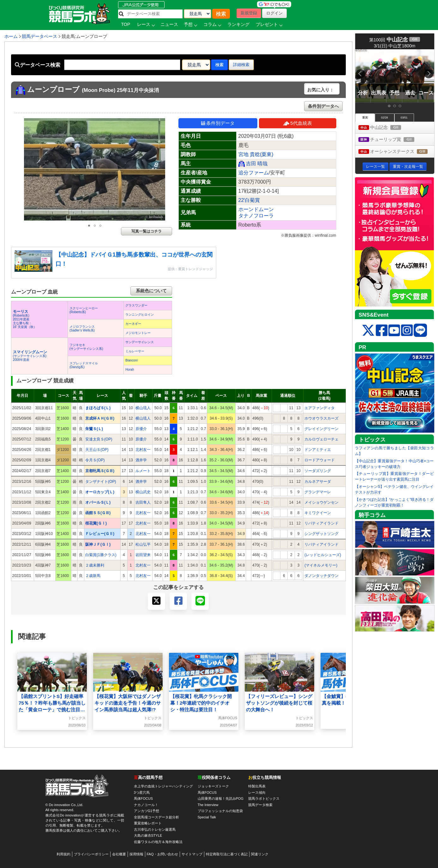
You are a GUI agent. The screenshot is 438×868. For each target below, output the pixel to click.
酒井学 (141, 460)
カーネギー (133, 324)
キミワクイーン (318, 513)
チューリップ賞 (392, 140)
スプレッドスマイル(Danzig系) (84, 365)
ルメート (143, 471)
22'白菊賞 (249, 200)
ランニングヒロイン (140, 315)
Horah (130, 370)
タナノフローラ (256, 216)
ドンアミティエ (318, 450)
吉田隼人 (143, 502)
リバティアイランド (321, 523)
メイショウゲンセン (321, 502)
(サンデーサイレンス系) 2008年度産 (30, 356)
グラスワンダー (136, 305)
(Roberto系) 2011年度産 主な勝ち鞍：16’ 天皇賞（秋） (25, 319)
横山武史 (143, 492)
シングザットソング (321, 534)
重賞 (365, 118)
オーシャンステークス (396, 152)
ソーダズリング (318, 471)
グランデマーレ (318, 492)
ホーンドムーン (256, 209)
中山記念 (386, 128)
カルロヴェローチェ (321, 439)
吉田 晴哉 (257, 164)
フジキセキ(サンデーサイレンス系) (86, 347)
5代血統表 (297, 123)
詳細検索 (241, 65)
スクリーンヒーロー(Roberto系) (84, 310)
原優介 (141, 429)
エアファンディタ (320, 408)
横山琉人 (143, 408)
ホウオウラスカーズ (321, 418)
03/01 (404, 118)
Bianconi (131, 360)
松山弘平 (143, 544)
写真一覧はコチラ (147, 231)
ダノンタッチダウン (321, 576)
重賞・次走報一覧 (408, 167)
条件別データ (218, 123)
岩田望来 (143, 555)
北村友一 (143, 450)
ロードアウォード (320, 460)
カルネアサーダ (318, 482)
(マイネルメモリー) (321, 565)
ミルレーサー (135, 351)
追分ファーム (254, 173)
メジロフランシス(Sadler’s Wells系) (82, 328)
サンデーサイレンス (140, 342)
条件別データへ (323, 106)
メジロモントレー (138, 333)
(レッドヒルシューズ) (323, 555)
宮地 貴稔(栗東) (256, 154)
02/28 (384, 118)
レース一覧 (375, 167)
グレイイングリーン (321, 429)
